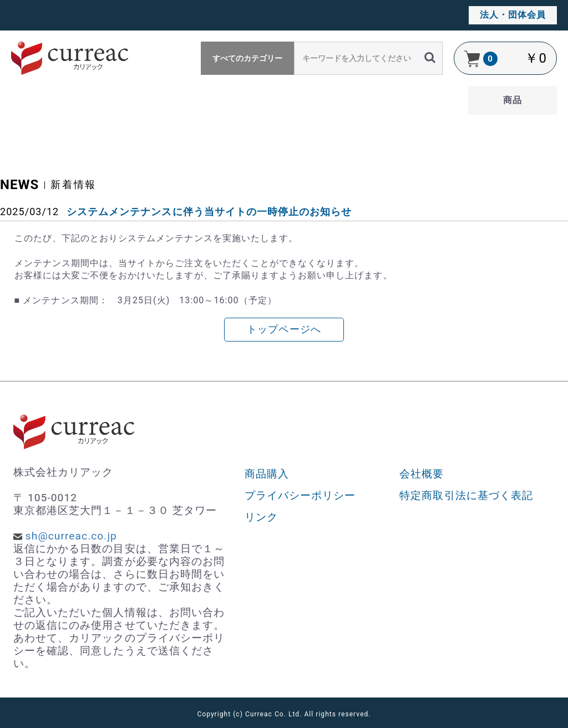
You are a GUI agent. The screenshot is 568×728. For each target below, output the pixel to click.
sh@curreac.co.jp (71, 536)
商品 (513, 100)
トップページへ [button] (284, 329)
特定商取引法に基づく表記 (466, 495)
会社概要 (422, 474)
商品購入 (267, 474)
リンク (261, 517)
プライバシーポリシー (300, 495)
